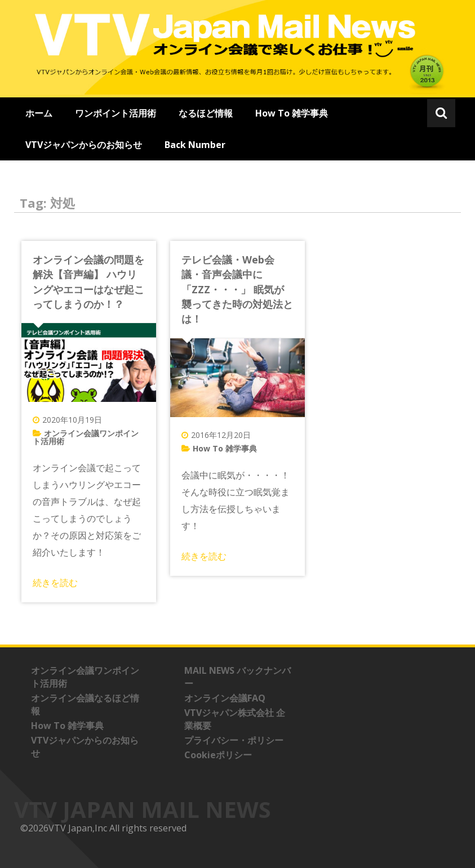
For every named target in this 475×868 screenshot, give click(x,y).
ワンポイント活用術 (116, 113)
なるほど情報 (206, 113)
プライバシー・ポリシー (234, 740)
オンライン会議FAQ (225, 698)
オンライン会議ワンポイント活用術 (86, 437)
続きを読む (55, 583)
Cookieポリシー (218, 755)
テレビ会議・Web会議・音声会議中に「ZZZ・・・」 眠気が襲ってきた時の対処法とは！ (237, 289)
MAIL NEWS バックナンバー (237, 677)
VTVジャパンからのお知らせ (84, 145)
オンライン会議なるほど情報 (85, 704)
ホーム (39, 113)
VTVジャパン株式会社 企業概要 (235, 719)
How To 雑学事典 (292, 113)
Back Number (195, 145)
